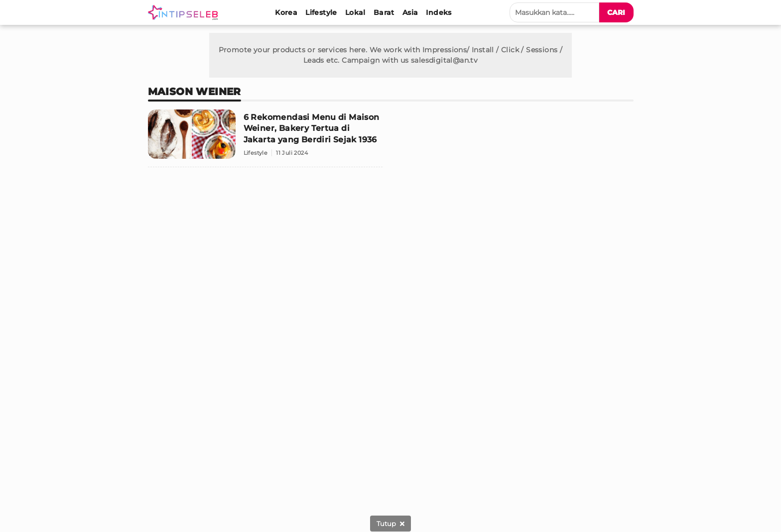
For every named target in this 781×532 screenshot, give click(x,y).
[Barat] (384, 12)
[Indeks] (439, 12)
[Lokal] (355, 12)
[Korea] (286, 12)
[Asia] (410, 12)
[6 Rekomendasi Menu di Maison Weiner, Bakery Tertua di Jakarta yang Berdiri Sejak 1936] (265, 138)
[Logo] (185, 12)
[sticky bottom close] (390, 524)
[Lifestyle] (321, 12)
